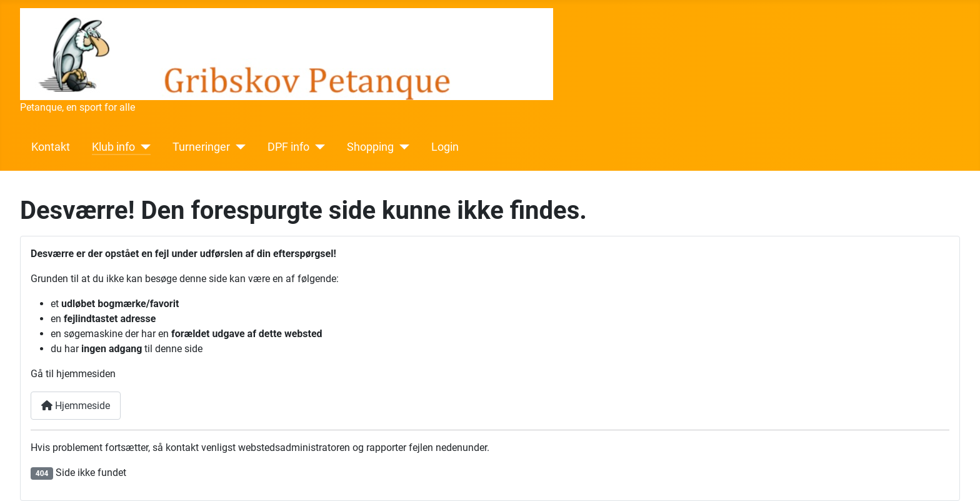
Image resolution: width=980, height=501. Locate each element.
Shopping (370, 147)
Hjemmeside (76, 406)
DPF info (288, 147)
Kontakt (51, 147)
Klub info (113, 147)
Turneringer (201, 147)
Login (445, 147)
